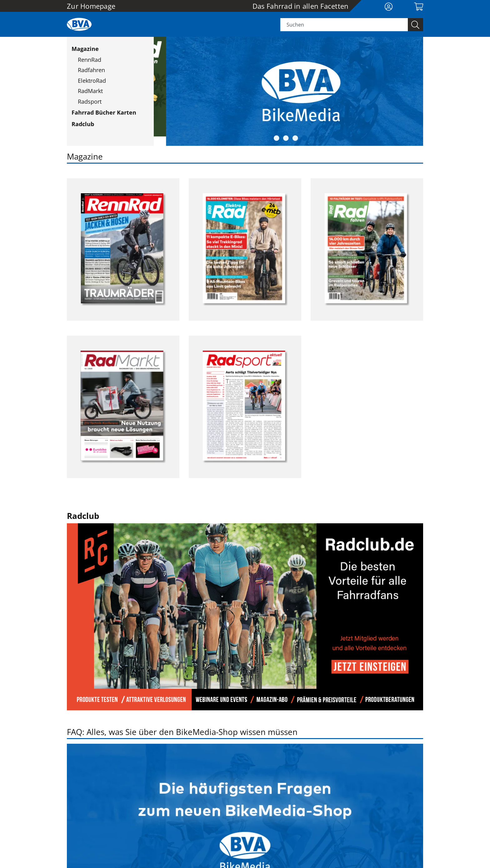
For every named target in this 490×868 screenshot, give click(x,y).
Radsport (90, 101)
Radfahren (91, 70)
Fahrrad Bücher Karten (104, 112)
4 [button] (305, 135)
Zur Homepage (91, 6)
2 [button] (286, 135)
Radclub (83, 124)
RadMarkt (90, 91)
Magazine (85, 49)
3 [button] (295, 135)
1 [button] (277, 135)
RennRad (90, 60)
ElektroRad (92, 81)
